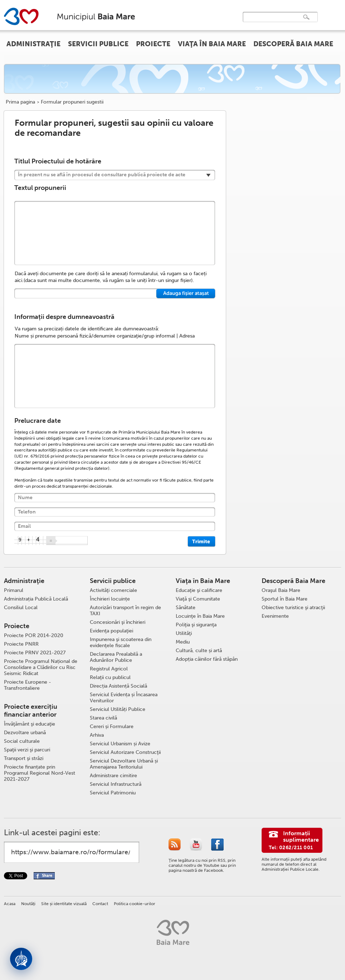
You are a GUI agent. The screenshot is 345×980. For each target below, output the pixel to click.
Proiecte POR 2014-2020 (34, 635)
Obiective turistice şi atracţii (293, 608)
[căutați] (273, 22)
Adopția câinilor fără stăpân (207, 659)
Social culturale (22, 741)
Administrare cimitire (113, 776)
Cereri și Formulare (112, 726)
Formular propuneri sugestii (72, 102)
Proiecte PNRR (21, 644)
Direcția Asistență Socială (118, 686)
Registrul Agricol (109, 669)
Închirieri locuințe (110, 599)
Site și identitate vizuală (64, 904)
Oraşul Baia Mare (281, 590)
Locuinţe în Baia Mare (200, 616)
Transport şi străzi (24, 758)
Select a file (186, 294)
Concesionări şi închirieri (118, 622)
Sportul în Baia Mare (285, 599)
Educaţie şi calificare (199, 590)
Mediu (183, 642)
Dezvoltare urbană (25, 733)
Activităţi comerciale (113, 590)
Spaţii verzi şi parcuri (27, 750)
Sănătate (186, 608)
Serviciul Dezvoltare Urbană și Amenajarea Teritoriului (124, 764)
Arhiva (97, 735)
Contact (100, 904)
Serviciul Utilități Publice (118, 709)
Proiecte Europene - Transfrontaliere (28, 685)
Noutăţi (28, 904)
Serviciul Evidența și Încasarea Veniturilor (124, 698)
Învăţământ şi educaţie (30, 724)
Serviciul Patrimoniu (113, 793)
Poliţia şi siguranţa (196, 625)
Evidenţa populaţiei (111, 631)
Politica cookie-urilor (135, 904)
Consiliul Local (21, 608)
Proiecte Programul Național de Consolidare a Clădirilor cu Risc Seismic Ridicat (41, 667)
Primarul (14, 590)
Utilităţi (184, 633)
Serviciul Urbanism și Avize (120, 744)
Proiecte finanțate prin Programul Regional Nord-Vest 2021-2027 (40, 773)
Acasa (10, 904)
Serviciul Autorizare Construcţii (125, 752)
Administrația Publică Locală (36, 599)
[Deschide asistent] (21, 959)
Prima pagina (20, 102)
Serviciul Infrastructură (116, 784)
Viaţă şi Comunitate (198, 599)
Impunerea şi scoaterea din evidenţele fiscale (121, 642)
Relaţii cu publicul (110, 677)
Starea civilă (103, 718)
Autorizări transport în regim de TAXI (125, 611)
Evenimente (275, 616)
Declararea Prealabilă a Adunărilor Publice (116, 657)
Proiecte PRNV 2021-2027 (35, 653)
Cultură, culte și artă (199, 651)
